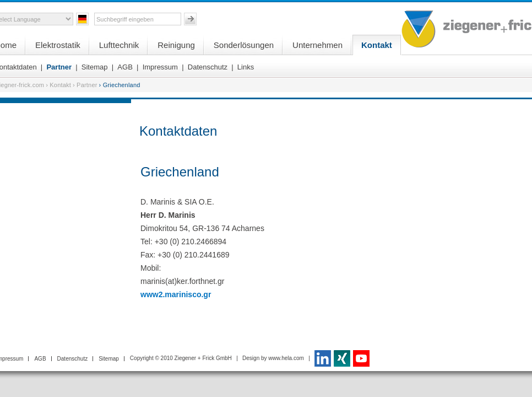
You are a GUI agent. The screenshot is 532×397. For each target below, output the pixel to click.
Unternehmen (317, 45)
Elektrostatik (58, 45)
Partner (59, 67)
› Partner (85, 85)
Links (246, 67)
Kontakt (377, 45)
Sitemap (95, 67)
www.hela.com (286, 358)
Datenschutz (208, 67)
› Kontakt (58, 85)
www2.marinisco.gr (176, 294)
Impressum (160, 67)
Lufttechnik (119, 45)
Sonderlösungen (244, 45)
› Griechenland (120, 85)
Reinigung (176, 45)
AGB (125, 67)
